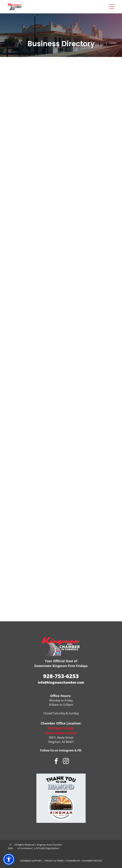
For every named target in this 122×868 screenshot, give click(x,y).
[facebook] (56, 762)
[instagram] (66, 762)
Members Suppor (30, 861)
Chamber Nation (92, 861)
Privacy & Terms (54, 861)
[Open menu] (112, 7)
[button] (9, 859)
